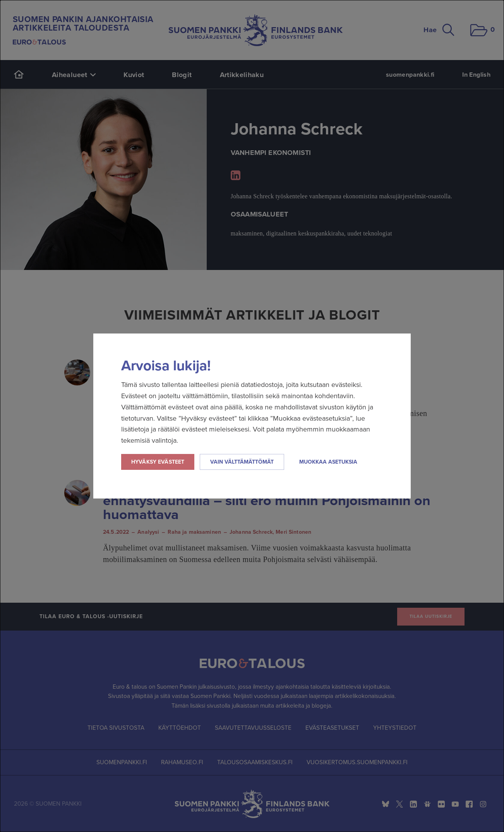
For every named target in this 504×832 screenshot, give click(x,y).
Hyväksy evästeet (158, 462)
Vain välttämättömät (242, 462)
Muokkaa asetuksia (328, 462)
